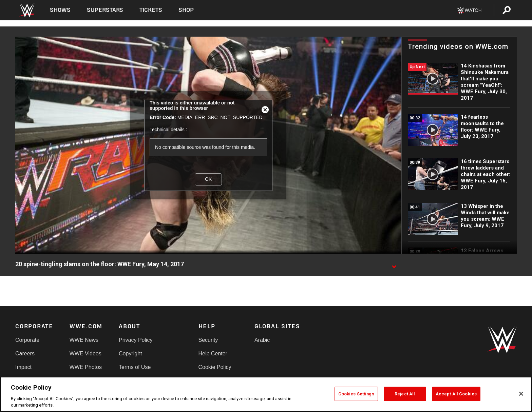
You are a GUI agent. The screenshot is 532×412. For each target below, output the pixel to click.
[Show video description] (394, 264)
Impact (23, 367)
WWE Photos (86, 367)
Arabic (262, 340)
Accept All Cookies (456, 394)
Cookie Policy (215, 367)
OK (208, 179)
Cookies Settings (356, 394)
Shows (60, 10)
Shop (186, 10)
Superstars (105, 10)
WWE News (84, 340)
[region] (266, 394)
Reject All (405, 394)
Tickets (151, 10)
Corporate (27, 340)
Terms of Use (135, 367)
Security (208, 340)
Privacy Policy (136, 340)
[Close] (521, 394)
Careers (25, 354)
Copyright (130, 354)
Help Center (213, 354)
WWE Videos (85, 354)
